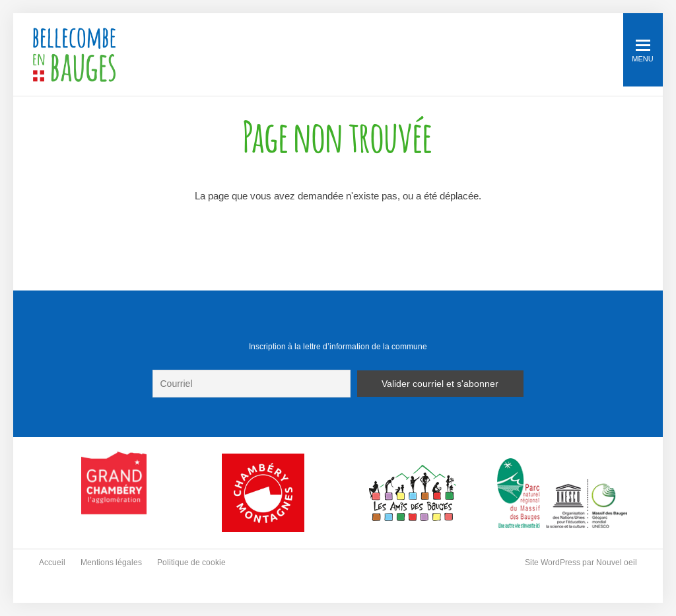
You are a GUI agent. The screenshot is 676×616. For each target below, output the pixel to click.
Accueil (52, 563)
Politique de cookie (191, 563)
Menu (642, 51)
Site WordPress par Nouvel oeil (581, 563)
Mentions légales (111, 563)
